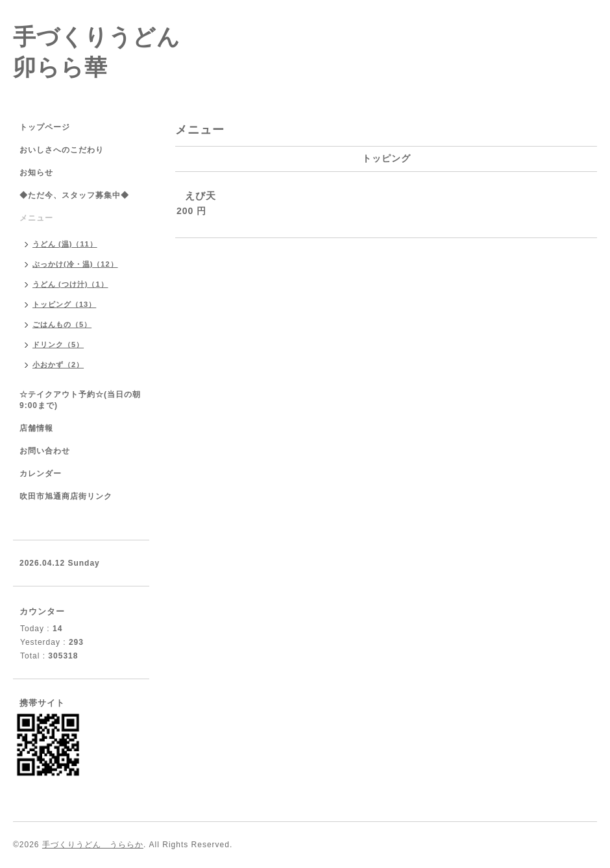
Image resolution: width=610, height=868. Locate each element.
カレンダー (41, 474)
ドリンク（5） (58, 344)
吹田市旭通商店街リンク (66, 496)
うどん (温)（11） (65, 244)
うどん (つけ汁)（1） (70, 284)
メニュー (36, 218)
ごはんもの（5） (62, 324)
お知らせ (36, 173)
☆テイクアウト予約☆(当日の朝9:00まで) (80, 400)
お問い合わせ (45, 451)
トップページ (45, 127)
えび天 (201, 196)
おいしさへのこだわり (62, 150)
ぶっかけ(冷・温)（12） (75, 264)
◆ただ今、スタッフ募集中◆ (74, 195)
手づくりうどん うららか (93, 845)
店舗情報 (36, 428)
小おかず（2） (58, 365)
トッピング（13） (64, 304)
